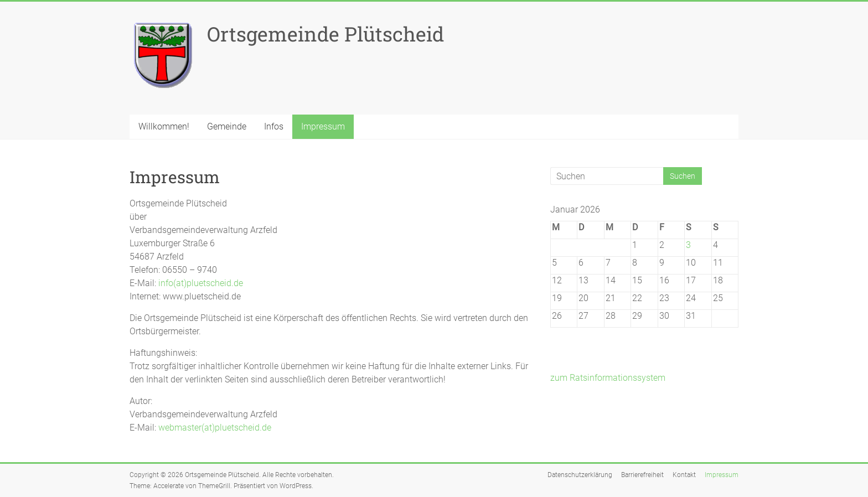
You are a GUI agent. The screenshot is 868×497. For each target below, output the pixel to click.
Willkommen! (164, 126)
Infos (274, 126)
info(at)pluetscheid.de (201, 283)
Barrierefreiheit (642, 475)
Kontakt (684, 475)
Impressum (323, 126)
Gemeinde (227, 126)
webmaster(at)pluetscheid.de (215, 428)
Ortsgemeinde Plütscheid (325, 34)
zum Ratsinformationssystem (608, 378)
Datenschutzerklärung (580, 475)
